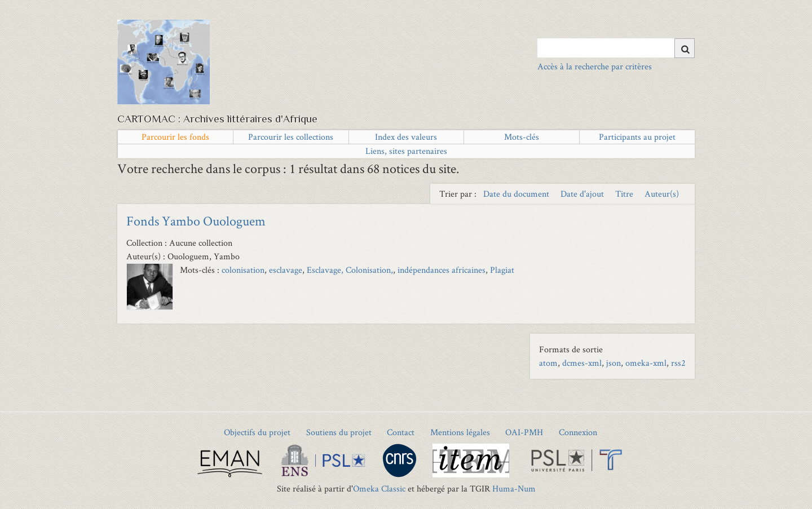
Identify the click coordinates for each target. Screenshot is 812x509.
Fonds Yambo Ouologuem (196, 221)
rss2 (678, 363)
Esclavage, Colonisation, (350, 270)
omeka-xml (646, 363)
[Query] (616, 48)
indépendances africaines (442, 270)
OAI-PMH (524, 432)
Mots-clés (522, 137)
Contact (401, 432)
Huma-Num (514, 488)
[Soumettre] (685, 48)
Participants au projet (637, 137)
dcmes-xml (582, 363)
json (614, 363)
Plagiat (502, 270)
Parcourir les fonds (175, 137)
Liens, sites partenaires (406, 151)
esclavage (286, 270)
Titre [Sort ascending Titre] (625, 194)
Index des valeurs (406, 137)
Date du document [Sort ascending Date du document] (517, 194)
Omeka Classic (379, 488)
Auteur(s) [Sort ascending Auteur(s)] (662, 194)
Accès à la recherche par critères (595, 66)
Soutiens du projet (339, 432)
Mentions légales (460, 432)
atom (548, 363)
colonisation (243, 270)
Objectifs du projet (257, 432)
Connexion (578, 432)
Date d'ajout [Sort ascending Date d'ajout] (583, 194)
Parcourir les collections (291, 137)
